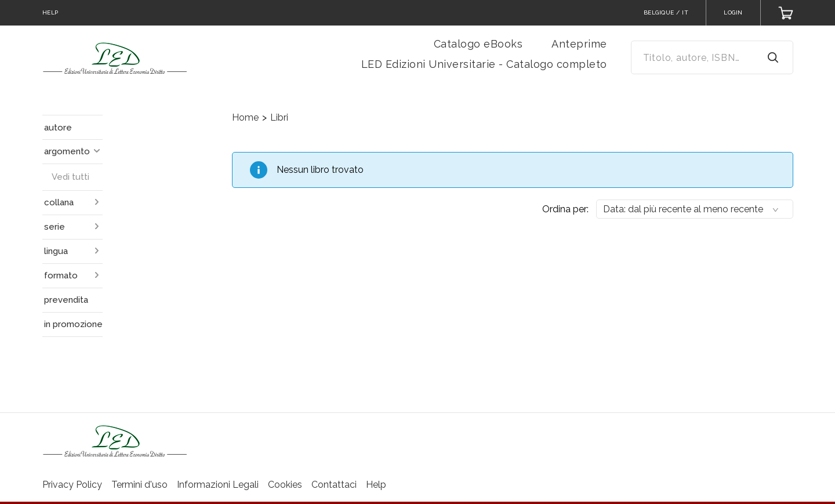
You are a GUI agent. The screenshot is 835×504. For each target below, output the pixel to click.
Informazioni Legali (218, 485)
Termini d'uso (139, 485)
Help (376, 485)
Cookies (285, 485)
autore (58, 128)
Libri (279, 117)
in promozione (73, 324)
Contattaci (334, 485)
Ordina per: (565, 209)
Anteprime (579, 44)
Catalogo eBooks (478, 44)
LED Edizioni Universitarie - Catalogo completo (484, 64)
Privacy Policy (72, 485)
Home (245, 117)
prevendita (66, 300)
